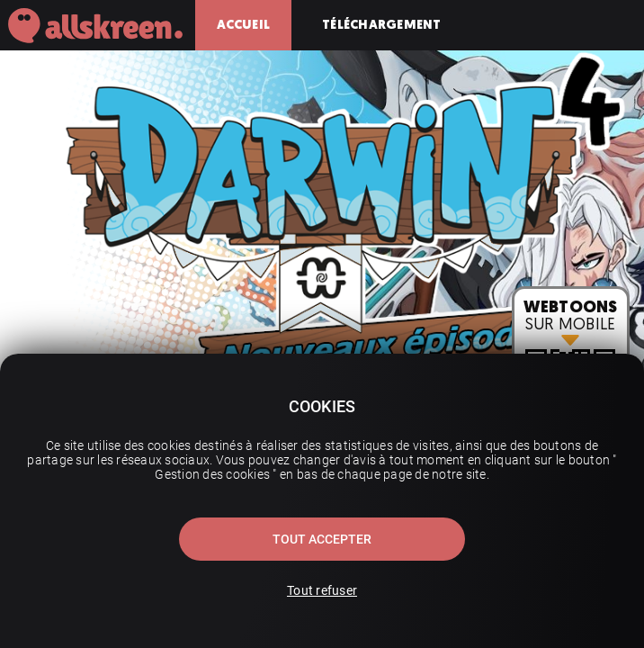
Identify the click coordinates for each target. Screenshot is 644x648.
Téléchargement (382, 25)
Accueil (243, 25)
